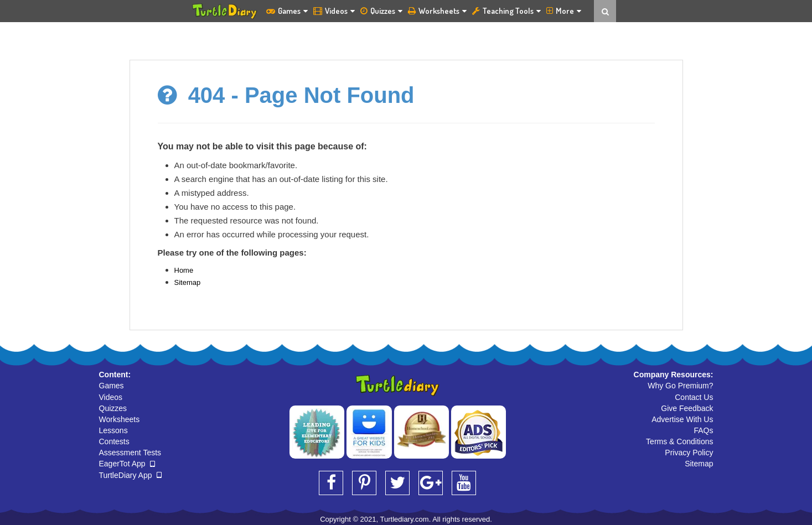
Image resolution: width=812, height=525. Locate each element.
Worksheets (437, 11)
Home (184, 270)
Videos (334, 11)
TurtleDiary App (131, 475)
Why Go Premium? (680, 386)
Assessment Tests (130, 453)
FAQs (703, 430)
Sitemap (188, 282)
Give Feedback (687, 408)
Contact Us (694, 397)
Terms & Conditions (679, 441)
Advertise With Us (682, 419)
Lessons (113, 430)
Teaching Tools (506, 11)
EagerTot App (127, 464)
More (564, 11)
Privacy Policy (689, 453)
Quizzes (381, 11)
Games (287, 11)
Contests (114, 441)
